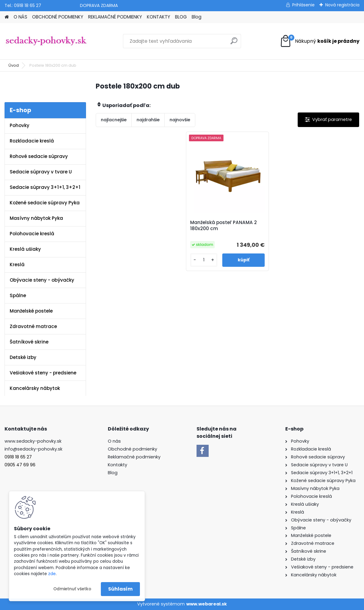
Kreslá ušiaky (25, 249)
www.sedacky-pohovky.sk (33, 441)
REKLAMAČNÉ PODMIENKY (115, 17)
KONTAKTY (159, 17)
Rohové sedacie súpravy (39, 156)
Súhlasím (120, 589)
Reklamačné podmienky (134, 457)
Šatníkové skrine (29, 342)
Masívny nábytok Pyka (36, 218)
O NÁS (20, 17)
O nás (114, 441)
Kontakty (117, 465)
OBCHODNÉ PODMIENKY (58, 17)
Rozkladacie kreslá (32, 141)
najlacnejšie (114, 120)
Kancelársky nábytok (35, 388)
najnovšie (180, 120)
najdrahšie (148, 120)
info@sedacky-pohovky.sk (33, 449)
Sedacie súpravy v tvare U (41, 172)
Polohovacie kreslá (32, 234)
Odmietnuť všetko (72, 589)
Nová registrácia (342, 5)
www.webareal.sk (207, 604)
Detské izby (23, 357)
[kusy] (204, 260)
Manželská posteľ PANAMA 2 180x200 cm (223, 226)
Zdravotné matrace (33, 326)
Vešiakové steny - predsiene (43, 373)
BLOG (181, 17)
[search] (234, 43)
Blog (197, 17)
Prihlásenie (303, 5)
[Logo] (46, 41)
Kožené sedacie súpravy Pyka (45, 203)
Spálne (18, 295)
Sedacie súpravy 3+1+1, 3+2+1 (45, 187)
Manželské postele (31, 311)
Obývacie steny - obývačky (42, 280)
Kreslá (17, 265)
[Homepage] (7, 17)
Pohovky (20, 125)
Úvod (14, 65)
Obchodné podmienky (132, 449)
